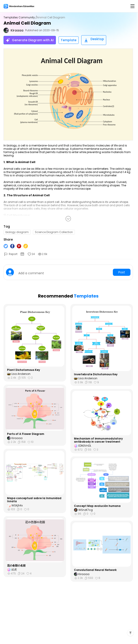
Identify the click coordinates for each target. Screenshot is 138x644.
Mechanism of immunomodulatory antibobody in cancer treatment (98, 440)
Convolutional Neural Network (95, 570)
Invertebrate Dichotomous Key (96, 374)
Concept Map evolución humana (97, 506)
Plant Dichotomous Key (24, 370)
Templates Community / (20, 18)
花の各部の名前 (16, 566)
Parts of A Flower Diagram (26, 434)
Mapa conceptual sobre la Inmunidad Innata (34, 500)
